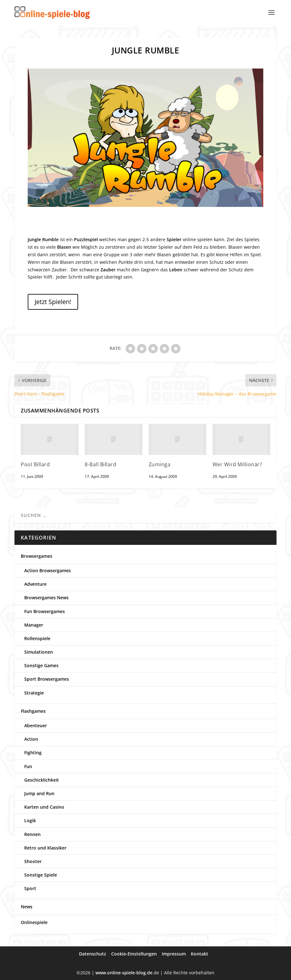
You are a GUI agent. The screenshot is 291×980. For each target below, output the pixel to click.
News (27, 907)
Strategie (34, 693)
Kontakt (200, 954)
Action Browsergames (48, 570)
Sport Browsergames (47, 679)
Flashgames (33, 711)
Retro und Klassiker (45, 848)
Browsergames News (46, 598)
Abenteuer (36, 725)
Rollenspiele (37, 638)
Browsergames (37, 556)
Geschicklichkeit (42, 780)
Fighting (33, 753)
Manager (34, 625)
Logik (30, 820)
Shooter (33, 861)
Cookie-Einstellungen (134, 954)
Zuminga (160, 464)
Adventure (35, 584)
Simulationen (39, 652)
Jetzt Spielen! (53, 302)
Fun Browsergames (45, 611)
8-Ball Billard (100, 464)
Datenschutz (93, 954)
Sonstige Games (41, 665)
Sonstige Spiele (41, 875)
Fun (28, 766)
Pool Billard (35, 464)
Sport (30, 888)
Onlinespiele (34, 922)
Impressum (174, 954)
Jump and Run (39, 793)
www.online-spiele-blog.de (124, 973)
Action (31, 739)
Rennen (32, 834)
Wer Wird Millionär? (237, 464)
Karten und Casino (44, 807)
